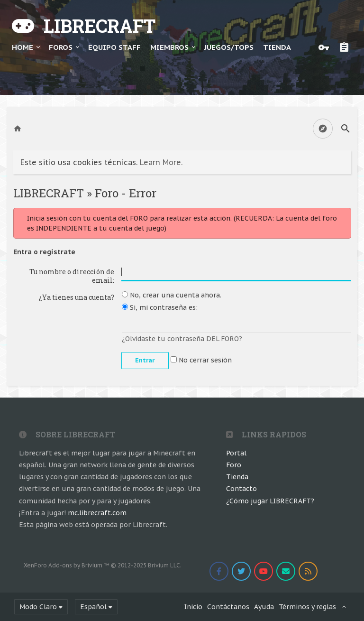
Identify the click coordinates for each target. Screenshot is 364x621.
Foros (61, 47)
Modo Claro (38, 607)
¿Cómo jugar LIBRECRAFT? (270, 501)
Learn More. (161, 162)
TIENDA (277, 47)
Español (93, 607)
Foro (234, 465)
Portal (236, 453)
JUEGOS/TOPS (229, 47)
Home (23, 47)
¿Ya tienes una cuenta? (77, 297)
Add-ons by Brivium (103, 565)
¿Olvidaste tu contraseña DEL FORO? (182, 339)
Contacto (241, 489)
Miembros (169, 47)
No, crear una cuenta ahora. (172, 295)
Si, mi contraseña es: (160, 307)
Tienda (237, 477)
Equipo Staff (114, 47)
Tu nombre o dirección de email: (72, 276)
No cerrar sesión (201, 360)
